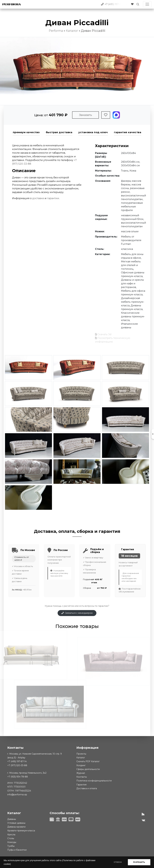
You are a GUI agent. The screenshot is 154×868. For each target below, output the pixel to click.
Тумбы (11, 846)
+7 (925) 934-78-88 (18, 777)
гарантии (53, 198)
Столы (11, 838)
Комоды (12, 842)
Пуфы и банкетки (17, 850)
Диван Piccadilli (93, 31)
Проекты (81, 754)
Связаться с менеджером (77, 613)
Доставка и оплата (87, 788)
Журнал (81, 773)
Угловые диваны (16, 823)
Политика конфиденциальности (94, 781)
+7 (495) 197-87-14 (17, 761)
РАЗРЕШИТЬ (139, 862)
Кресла (11, 835)
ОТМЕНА (118, 862)
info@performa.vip (17, 795)
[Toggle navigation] (147, 4)
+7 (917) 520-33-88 (17, 765)
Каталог (72, 31)
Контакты (82, 777)
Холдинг (81, 765)
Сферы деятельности (88, 769)
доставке (38, 198)
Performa (56, 31)
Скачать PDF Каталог (88, 761)
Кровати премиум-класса (21, 831)
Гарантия (81, 785)
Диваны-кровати (16, 827)
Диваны (12, 819)
